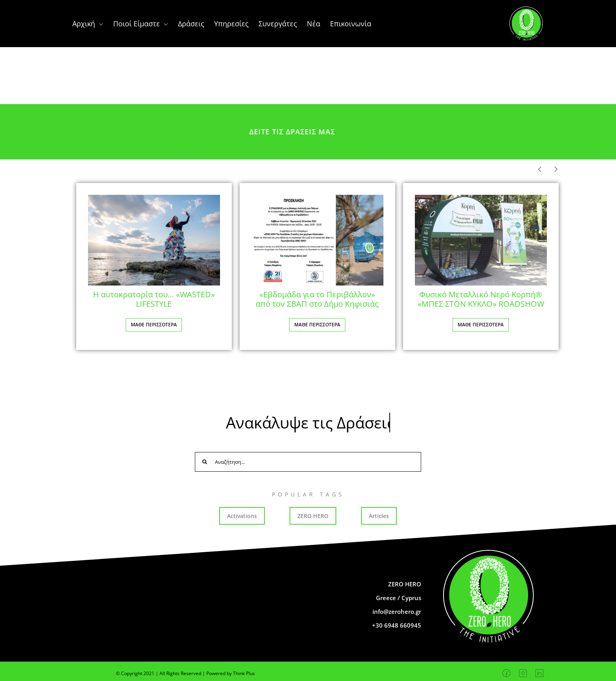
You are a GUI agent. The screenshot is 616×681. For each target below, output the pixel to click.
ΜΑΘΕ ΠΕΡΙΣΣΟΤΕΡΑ (154, 325)
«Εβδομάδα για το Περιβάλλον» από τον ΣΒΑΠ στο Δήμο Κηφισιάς (317, 299)
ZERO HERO (313, 516)
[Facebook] (507, 673)
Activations (242, 516)
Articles (379, 516)
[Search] (205, 462)
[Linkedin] (539, 673)
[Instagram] (523, 673)
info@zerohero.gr (397, 611)
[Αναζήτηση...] (308, 462)
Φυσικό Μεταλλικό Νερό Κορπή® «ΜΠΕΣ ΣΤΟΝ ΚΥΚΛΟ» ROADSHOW (481, 299)
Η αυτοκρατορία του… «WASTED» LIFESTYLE (154, 299)
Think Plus (244, 673)
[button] (556, 169)
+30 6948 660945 (397, 625)
